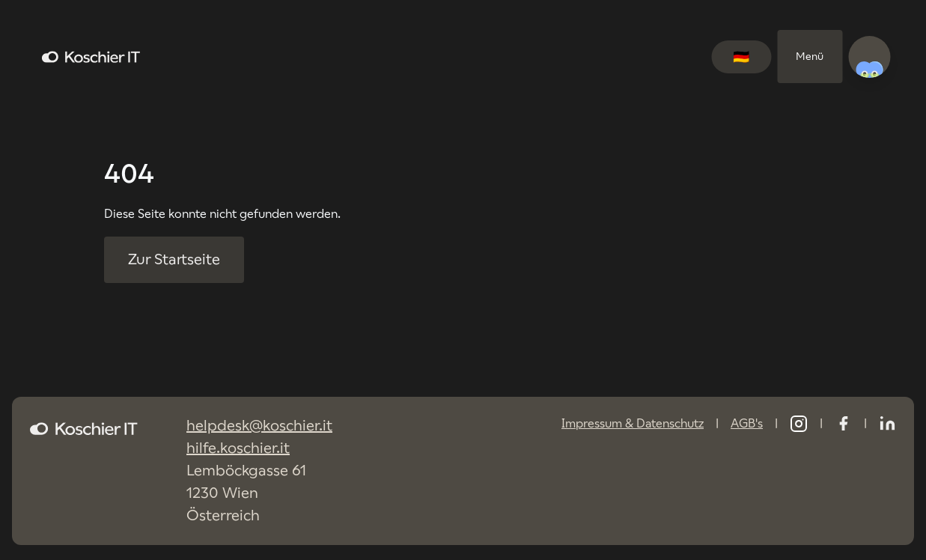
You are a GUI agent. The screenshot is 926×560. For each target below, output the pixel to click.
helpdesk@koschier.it (259, 426)
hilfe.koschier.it (238, 448)
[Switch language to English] (741, 57)
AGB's (747, 423)
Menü (810, 56)
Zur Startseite (174, 259)
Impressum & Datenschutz (633, 423)
